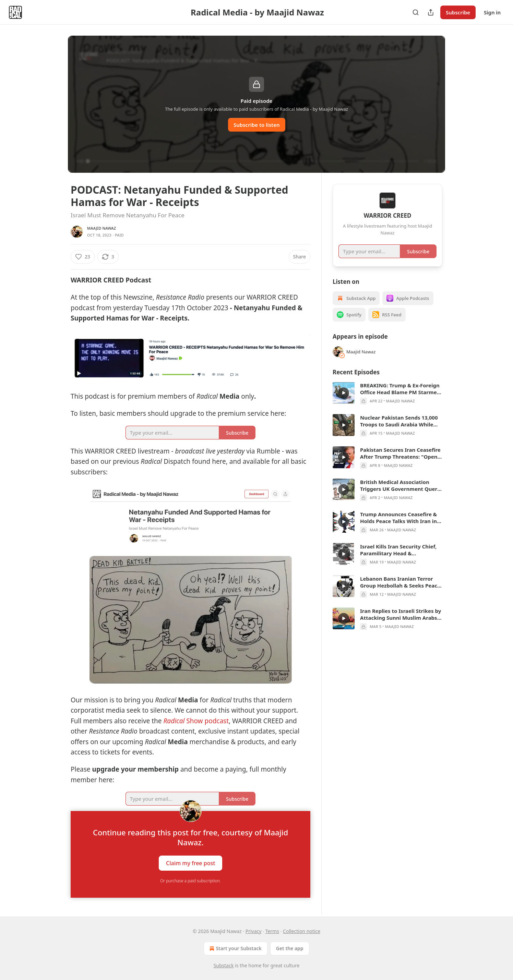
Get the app (290, 948)
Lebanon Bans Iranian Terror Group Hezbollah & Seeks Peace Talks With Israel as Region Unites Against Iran (400, 582)
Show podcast (207, 721)
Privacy (254, 931)
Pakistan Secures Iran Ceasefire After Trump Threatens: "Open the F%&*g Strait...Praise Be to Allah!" (400, 453)
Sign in (492, 12)
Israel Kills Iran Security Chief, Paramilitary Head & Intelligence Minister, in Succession (398, 550)
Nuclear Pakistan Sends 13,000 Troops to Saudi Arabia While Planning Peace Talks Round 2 (399, 421)
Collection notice (302, 931)
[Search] (416, 12)
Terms (272, 931)
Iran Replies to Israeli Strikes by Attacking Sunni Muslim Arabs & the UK (401, 614)
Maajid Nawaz (102, 228)
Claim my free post (190, 863)
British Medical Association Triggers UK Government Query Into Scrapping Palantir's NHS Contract (400, 485)
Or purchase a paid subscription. (190, 881)
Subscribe (458, 12)
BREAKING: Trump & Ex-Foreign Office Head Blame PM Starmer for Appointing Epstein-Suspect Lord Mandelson (400, 389)
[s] (344, 393)
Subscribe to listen (257, 125)
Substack (224, 965)
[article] (387, 393)
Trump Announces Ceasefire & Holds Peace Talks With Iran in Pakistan (398, 518)
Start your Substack (235, 948)
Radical (174, 721)
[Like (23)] (83, 257)
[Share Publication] (431, 12)
